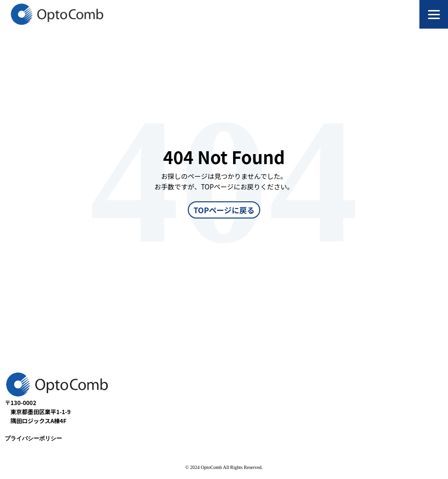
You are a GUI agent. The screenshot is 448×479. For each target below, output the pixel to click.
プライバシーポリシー (33, 438)
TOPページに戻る (224, 210)
